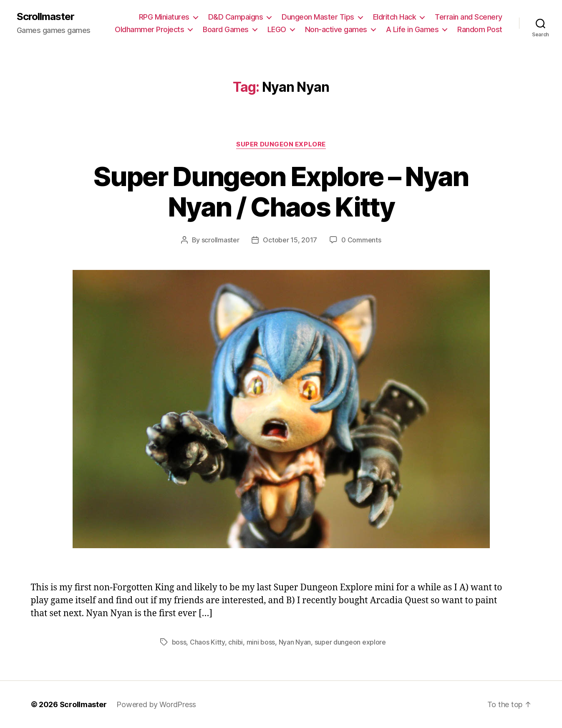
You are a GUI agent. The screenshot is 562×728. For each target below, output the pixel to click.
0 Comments (361, 240)
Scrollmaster (45, 17)
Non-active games (336, 29)
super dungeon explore (350, 642)
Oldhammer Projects (149, 29)
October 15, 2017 (290, 240)
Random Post (480, 29)
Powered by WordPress (156, 704)
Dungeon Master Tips (318, 17)
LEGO (277, 29)
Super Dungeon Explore (281, 144)
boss (179, 642)
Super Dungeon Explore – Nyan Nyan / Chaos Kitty (281, 191)
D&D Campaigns (236, 17)
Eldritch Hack (395, 17)
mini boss (261, 642)
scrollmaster (221, 240)
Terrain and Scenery (469, 17)
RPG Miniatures (164, 17)
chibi (236, 642)
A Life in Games (412, 29)
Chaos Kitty (207, 642)
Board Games (226, 29)
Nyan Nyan (295, 642)
